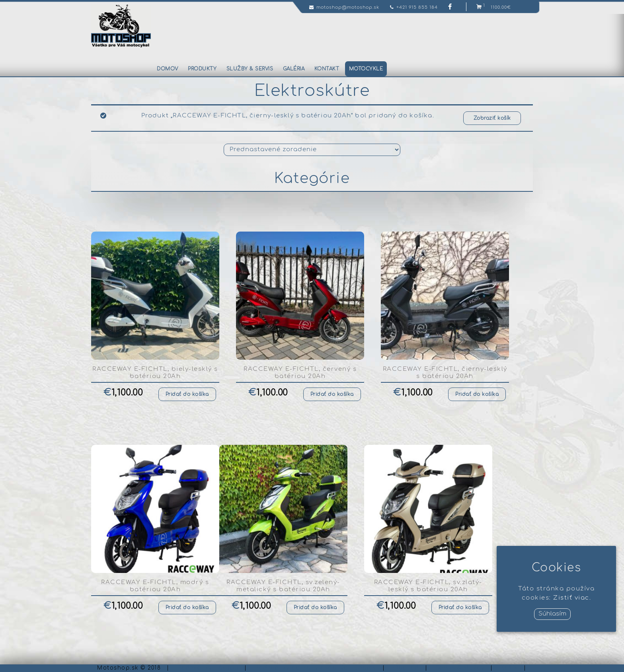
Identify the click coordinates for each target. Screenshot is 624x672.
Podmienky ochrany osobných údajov (316, 668)
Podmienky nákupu (208, 668)
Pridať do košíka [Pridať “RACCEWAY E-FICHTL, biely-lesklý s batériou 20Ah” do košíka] (187, 394)
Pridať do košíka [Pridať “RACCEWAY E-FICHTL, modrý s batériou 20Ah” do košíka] (187, 608)
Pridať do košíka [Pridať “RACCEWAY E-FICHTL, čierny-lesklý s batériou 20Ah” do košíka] (477, 394)
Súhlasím (552, 614)
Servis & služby (460, 668)
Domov (168, 69)
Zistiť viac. (572, 598)
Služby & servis (250, 69)
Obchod (406, 668)
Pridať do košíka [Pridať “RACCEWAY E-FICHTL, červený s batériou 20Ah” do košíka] (332, 394)
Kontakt (327, 69)
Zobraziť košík (492, 118)
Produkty (202, 69)
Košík (509, 668)
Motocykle (366, 69)
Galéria (294, 69)
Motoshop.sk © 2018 (129, 668)
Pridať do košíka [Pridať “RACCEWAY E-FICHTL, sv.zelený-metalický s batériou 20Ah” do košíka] (315, 608)
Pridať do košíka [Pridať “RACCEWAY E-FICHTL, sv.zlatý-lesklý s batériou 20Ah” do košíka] (460, 608)
